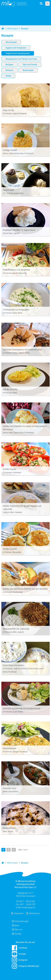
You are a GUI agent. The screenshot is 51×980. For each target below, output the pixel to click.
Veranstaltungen (20, 921)
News (16, 925)
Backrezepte (28, 70)
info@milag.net (29, 907)
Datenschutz (34, 913)
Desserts (9, 70)
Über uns (17, 930)
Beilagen (9, 64)
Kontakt (17, 934)
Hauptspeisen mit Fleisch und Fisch (21, 59)
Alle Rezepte (11, 42)
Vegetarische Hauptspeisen (18, 53)
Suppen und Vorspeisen (16, 48)
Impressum (19, 913)
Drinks (8, 76)
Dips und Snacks (30, 64)
